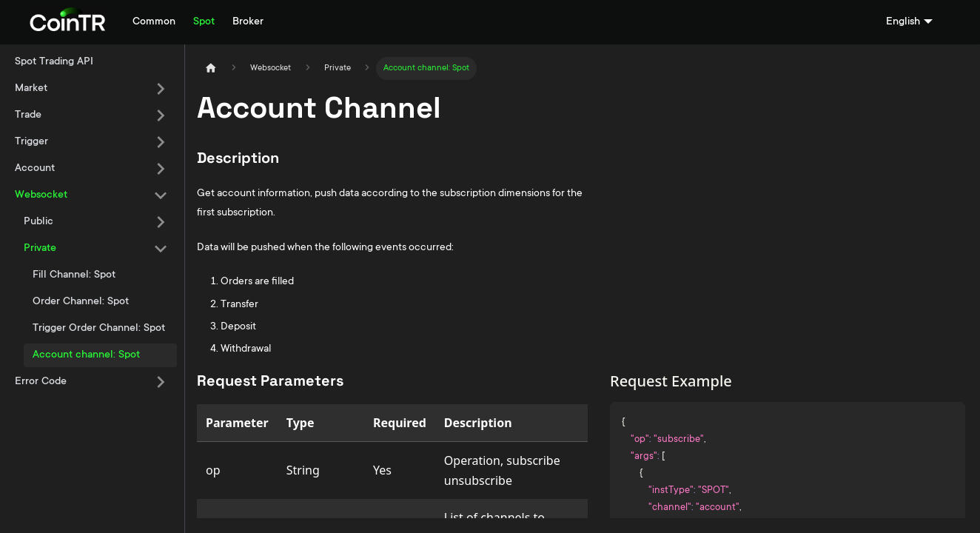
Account (35, 169)
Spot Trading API (54, 62)
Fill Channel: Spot (74, 275)
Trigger (31, 142)
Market (31, 89)
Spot (204, 22)
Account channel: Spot (86, 355)
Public (38, 222)
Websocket (41, 195)
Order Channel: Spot (81, 302)
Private (40, 249)
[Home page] (211, 68)
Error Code (41, 382)
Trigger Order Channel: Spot (99, 329)
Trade (28, 115)
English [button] (903, 22)
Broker (248, 22)
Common (154, 22)
